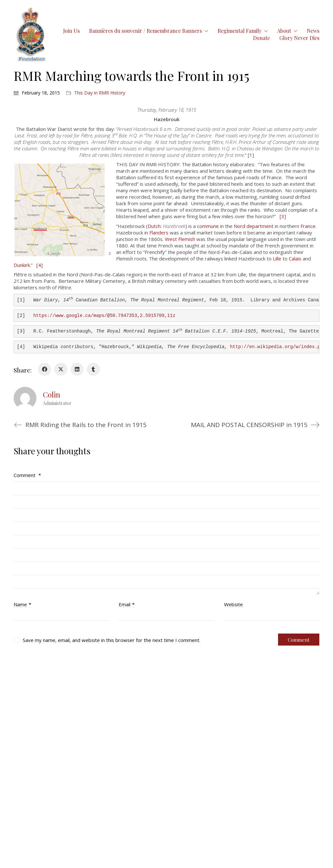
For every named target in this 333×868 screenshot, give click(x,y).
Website (233, 604)
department (260, 226)
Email (127, 604)
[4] (40, 265)
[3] (283, 216)
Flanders (159, 233)
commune (208, 226)
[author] (25, 398)
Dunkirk (22, 265)
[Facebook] (45, 369)
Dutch (154, 226)
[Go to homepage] (31, 34)
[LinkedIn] (77, 369)
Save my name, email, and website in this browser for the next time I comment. (112, 640)
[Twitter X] (61, 369)
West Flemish (180, 239)
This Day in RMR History (100, 93)
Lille (277, 258)
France (308, 226)
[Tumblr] (93, 369)
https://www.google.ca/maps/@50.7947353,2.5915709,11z (104, 316)
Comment (27, 475)
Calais (295, 258)
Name (22, 604)
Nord (240, 226)
